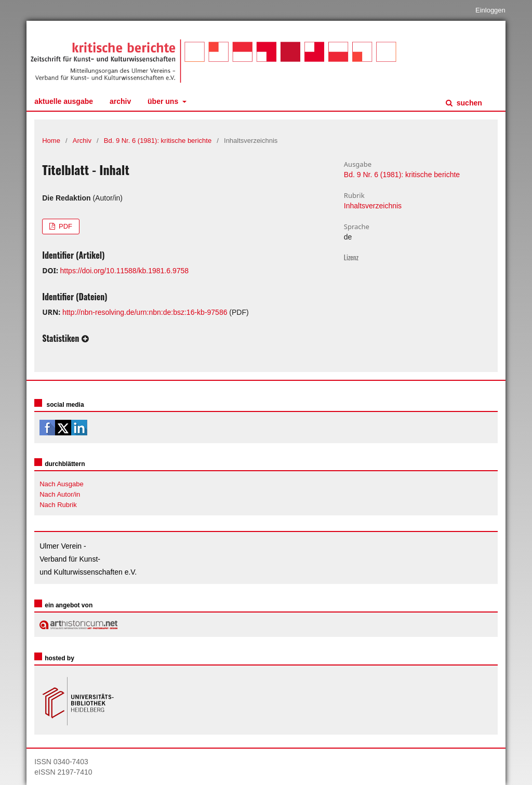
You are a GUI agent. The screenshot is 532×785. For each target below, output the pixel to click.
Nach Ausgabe (62, 484)
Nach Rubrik (58, 505)
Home (51, 141)
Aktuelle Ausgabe (64, 101)
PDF (64, 226)
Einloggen (490, 10)
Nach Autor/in (60, 494)
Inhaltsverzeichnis (373, 206)
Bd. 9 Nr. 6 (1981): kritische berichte (158, 141)
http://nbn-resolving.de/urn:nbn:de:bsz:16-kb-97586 (145, 312)
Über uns (164, 101)
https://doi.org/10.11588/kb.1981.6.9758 (125, 271)
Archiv (120, 101)
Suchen (468, 103)
